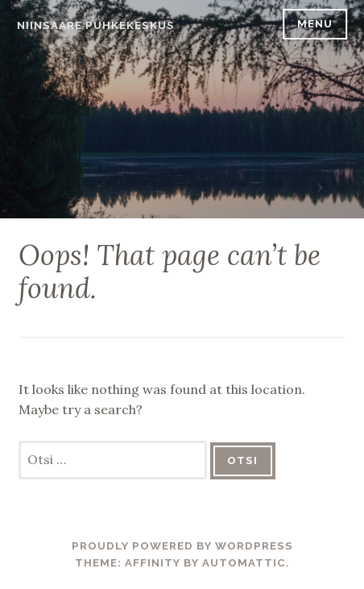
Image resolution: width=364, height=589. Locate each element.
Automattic (244, 563)
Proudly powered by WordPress (182, 546)
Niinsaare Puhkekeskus (96, 25)
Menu (315, 24)
